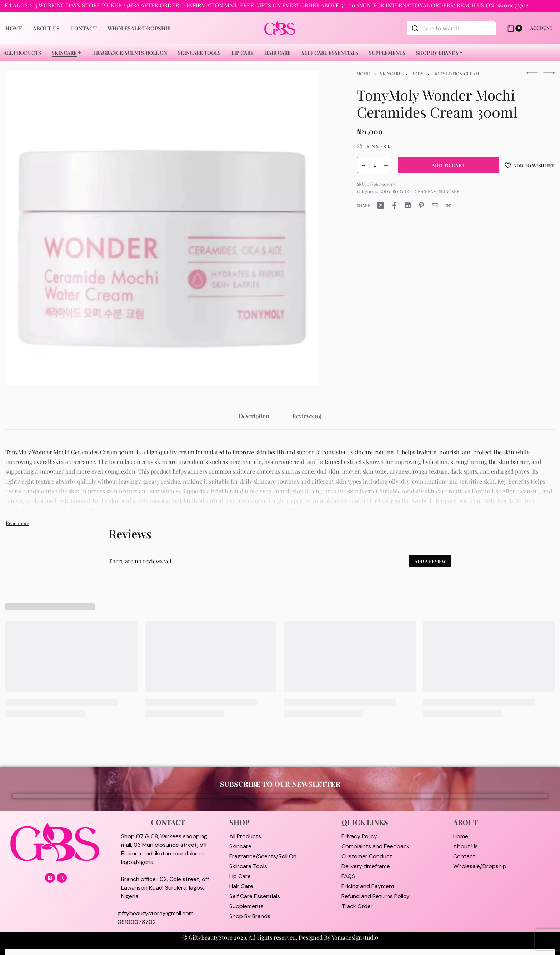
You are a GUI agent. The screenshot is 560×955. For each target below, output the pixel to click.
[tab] (254, 416)
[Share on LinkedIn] (408, 205)
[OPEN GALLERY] (162, 228)
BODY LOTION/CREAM (456, 74)
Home (363, 74)
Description (254, 416)
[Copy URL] (449, 205)
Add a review (430, 561)
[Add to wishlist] (530, 165)
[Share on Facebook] (394, 205)
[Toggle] (17, 523)
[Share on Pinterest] (421, 205)
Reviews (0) (307, 416)
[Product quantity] (375, 165)
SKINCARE (391, 74)
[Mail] (435, 205)
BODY (417, 74)
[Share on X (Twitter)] (381, 205)
